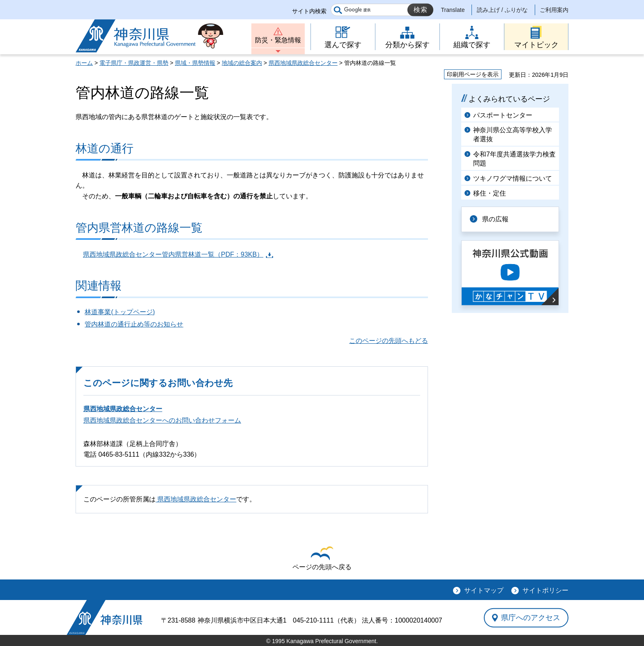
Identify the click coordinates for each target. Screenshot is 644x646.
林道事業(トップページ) (120, 312)
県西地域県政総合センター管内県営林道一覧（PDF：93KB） (173, 254)
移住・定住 (490, 193)
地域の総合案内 (242, 63)
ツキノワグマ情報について (513, 178)
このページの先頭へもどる (389, 341)
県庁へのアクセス (531, 618)
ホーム (84, 63)
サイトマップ (484, 590)
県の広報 (495, 219)
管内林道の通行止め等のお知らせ (134, 324)
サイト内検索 (309, 11)
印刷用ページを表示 (473, 74)
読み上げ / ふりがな (502, 10)
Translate (453, 10)
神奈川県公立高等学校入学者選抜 (513, 134)
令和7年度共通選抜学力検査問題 (514, 159)
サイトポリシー (545, 590)
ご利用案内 (554, 10)
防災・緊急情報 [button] (278, 40)
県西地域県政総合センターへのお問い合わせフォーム (162, 420)
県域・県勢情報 (195, 63)
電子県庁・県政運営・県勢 (134, 63)
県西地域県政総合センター (303, 63)
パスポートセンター (503, 115)
